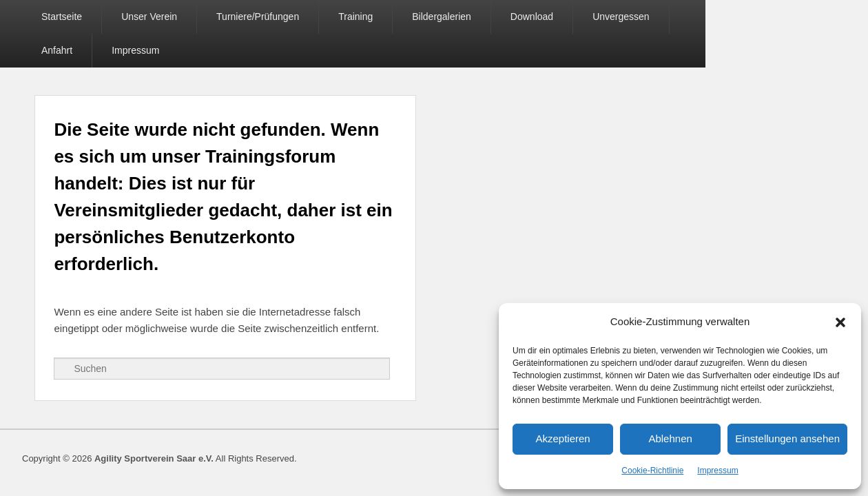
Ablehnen (670, 438)
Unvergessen (623, 17)
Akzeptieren (562, 438)
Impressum (717, 471)
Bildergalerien (444, 17)
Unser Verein (151, 17)
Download (534, 17)
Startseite (64, 17)
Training (358, 17)
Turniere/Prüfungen (260, 17)
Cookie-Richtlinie (652, 471)
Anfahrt (706, 17)
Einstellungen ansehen (787, 438)
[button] (840, 322)
